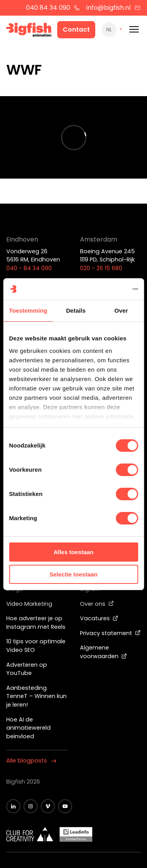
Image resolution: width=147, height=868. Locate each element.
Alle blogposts (31, 761)
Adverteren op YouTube (27, 669)
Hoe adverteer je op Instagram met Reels (36, 623)
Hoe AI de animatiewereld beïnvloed (28, 728)
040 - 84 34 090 (29, 268)
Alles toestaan (74, 552)
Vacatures (99, 618)
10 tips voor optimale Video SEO (36, 646)
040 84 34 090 (53, 8)
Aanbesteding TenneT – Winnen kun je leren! (36, 696)
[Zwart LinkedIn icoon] (13, 806)
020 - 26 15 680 (101, 268)
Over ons (97, 604)
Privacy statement (110, 633)
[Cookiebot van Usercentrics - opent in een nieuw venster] (105, 289)
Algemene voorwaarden (103, 652)
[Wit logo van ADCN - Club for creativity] (30, 834)
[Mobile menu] (134, 30)
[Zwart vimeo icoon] (48, 806)
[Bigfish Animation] (29, 31)
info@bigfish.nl (113, 8)
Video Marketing (29, 604)
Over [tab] (121, 311)
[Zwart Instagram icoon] (31, 806)
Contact (76, 30)
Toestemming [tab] (28, 311)
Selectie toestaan (73, 574)
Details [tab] (76, 311)
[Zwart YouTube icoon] (65, 806)
